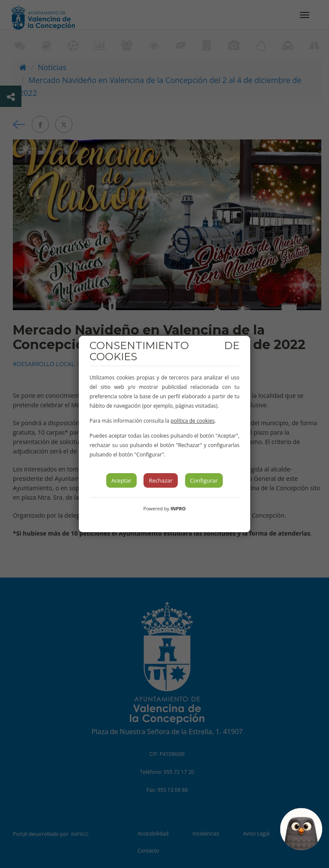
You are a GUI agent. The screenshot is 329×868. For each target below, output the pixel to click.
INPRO (178, 508)
